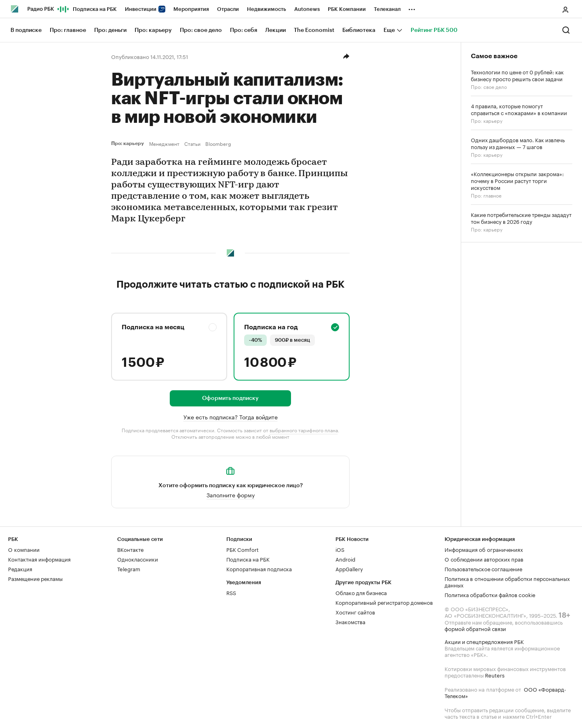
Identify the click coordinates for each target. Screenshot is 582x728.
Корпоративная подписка (259, 568)
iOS (340, 549)
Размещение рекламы (35, 578)
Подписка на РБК (95, 9)
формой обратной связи (475, 628)
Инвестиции (145, 9)
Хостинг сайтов (355, 612)
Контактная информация (39, 559)
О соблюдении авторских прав (484, 559)
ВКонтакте (130, 549)
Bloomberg (218, 143)
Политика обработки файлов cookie (490, 594)
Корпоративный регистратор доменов (384, 602)
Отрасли (228, 9)
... (412, 8)
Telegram (129, 568)
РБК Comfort (242, 549)
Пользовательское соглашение (483, 568)
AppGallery (349, 568)
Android (345, 559)
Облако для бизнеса (361, 592)
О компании (24, 549)
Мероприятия (191, 9)
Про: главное (486, 195)
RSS (231, 592)
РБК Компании (347, 9)
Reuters (495, 675)
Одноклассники (138, 559)
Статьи (192, 143)
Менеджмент (164, 143)
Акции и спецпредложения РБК (484, 641)
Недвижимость (267, 9)
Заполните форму (231, 494)
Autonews (307, 9)
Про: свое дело (489, 86)
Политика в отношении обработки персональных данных (507, 581)
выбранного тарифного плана (304, 430)
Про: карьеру (129, 143)
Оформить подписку (230, 398)
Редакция (20, 568)
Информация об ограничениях (484, 549)
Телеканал (387, 9)
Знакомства (350, 621)
